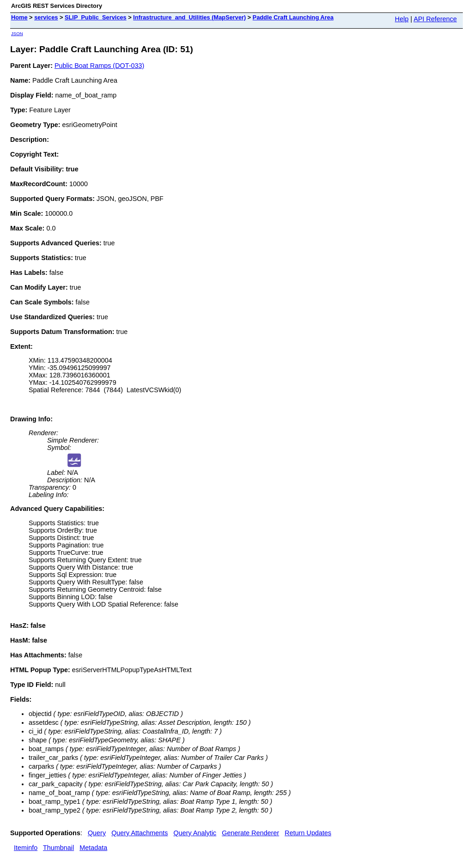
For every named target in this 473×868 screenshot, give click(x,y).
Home (19, 17)
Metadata (93, 848)
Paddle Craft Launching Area (293, 17)
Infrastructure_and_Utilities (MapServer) (189, 17)
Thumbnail (58, 848)
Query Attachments (139, 833)
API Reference (435, 19)
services (46, 17)
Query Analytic (195, 833)
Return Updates (308, 833)
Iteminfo (26, 848)
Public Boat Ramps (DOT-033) (99, 66)
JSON (17, 33)
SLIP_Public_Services (96, 17)
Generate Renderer (250, 833)
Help (402, 19)
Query (97, 833)
